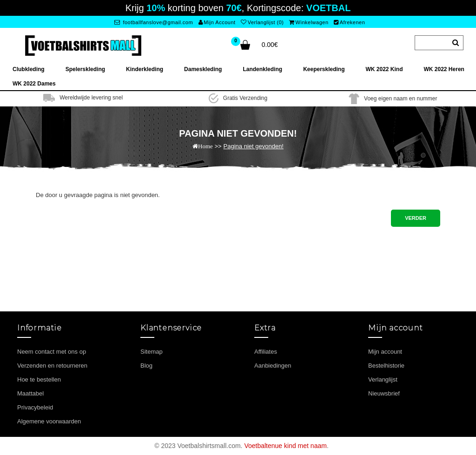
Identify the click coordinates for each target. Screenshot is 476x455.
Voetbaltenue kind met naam (285, 446)
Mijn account (385, 352)
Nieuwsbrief (384, 393)
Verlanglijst (383, 379)
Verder (416, 218)
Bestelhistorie (386, 366)
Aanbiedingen (273, 366)
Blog (146, 366)
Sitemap (152, 352)
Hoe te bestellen (39, 379)
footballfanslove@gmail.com (154, 22)
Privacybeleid (35, 407)
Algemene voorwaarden (49, 421)
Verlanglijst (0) (262, 22)
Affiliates (266, 352)
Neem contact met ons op (52, 352)
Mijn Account (217, 22)
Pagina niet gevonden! (254, 146)
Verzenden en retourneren (52, 366)
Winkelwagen (309, 22)
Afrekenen (349, 22)
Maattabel (30, 393)
